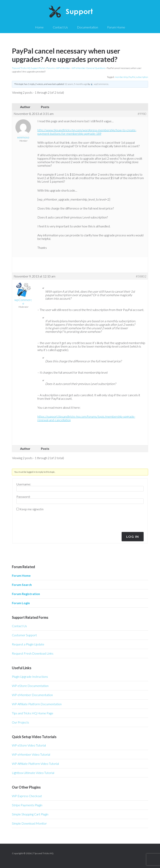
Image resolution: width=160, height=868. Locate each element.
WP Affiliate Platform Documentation (37, 704)
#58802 (141, 276)
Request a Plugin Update (28, 644)
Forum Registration (26, 594)
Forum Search (22, 585)
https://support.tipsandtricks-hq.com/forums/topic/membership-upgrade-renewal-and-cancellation (86, 418)
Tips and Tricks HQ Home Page (33, 713)
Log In (133, 537)
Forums (51, 68)
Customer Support (24, 635)
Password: (23, 497)
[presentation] (43, 520)
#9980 (142, 114)
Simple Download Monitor (29, 823)
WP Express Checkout (27, 796)
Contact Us (19, 626)
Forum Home (21, 575)
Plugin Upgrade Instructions (30, 677)
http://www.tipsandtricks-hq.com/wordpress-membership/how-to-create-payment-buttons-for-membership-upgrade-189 (87, 132)
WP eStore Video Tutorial (29, 745)
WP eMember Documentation (32, 695)
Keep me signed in (31, 509)
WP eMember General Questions (88, 68)
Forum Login (21, 603)
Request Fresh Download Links (33, 653)
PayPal (132, 77)
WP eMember (63, 68)
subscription (142, 77)
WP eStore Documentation (30, 686)
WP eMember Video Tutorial (31, 754)
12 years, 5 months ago (76, 84)
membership (121, 77)
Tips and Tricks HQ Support (80, 12)
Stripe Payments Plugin (27, 805)
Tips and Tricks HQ (43, 853)
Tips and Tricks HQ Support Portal (28, 68)
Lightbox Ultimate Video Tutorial (33, 773)
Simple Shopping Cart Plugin (30, 814)
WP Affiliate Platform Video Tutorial (35, 764)
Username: (24, 484)
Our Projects (20, 722)
